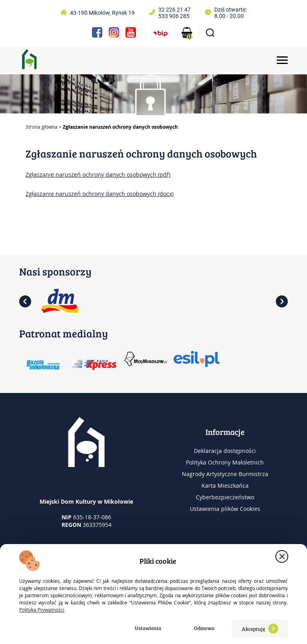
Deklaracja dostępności (225, 451)
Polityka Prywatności (42, 610)
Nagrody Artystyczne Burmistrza (225, 474)
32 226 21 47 (174, 10)
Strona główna (42, 127)
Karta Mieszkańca (225, 485)
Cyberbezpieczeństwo (225, 497)
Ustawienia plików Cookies (225, 509)
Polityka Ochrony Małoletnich (225, 462)
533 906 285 (174, 16)
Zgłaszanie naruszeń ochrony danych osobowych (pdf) (98, 174)
